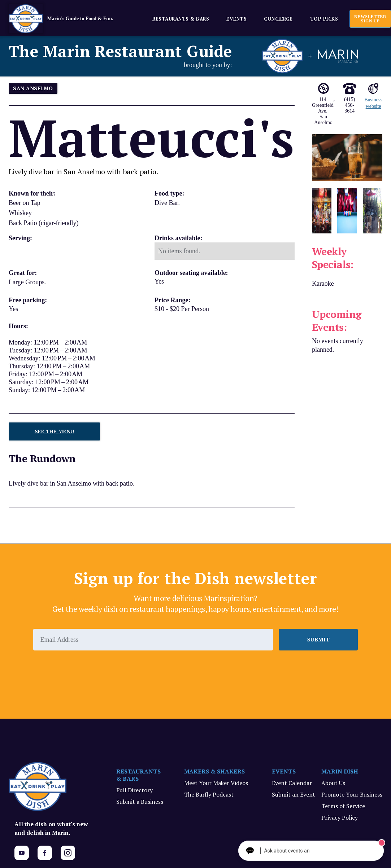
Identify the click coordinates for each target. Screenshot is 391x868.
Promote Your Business (352, 794)
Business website (373, 103)
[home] (72, 19)
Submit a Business (140, 802)
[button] (178, 19)
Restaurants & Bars (181, 19)
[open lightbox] (347, 158)
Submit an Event (294, 794)
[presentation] (88, 670)
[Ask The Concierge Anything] (316, 851)
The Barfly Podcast (209, 794)
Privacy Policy (340, 817)
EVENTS (236, 19)
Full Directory (134, 790)
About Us (333, 783)
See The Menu (55, 431)
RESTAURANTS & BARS (138, 775)
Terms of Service (343, 806)
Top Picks (324, 19)
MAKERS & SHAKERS (215, 771)
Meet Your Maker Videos (216, 783)
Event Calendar (292, 783)
